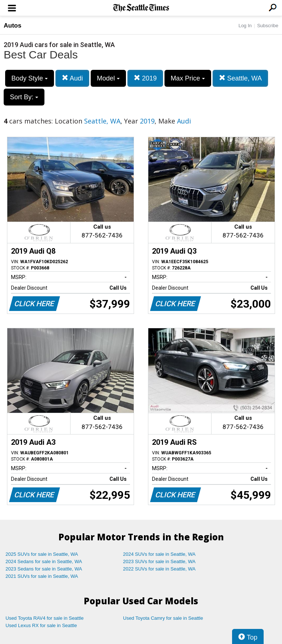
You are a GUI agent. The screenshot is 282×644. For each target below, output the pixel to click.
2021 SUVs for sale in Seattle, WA (42, 576)
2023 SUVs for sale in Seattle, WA (159, 561)
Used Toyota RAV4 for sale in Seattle (45, 618)
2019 (145, 78)
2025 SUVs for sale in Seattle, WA (42, 554)
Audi (72, 78)
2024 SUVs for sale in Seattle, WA (159, 554)
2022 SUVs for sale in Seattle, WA (159, 569)
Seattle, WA (240, 78)
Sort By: (24, 97)
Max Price (188, 78)
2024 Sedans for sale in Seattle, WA (44, 561)
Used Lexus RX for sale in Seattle (41, 625)
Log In (245, 26)
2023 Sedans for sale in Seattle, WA (44, 569)
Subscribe (268, 26)
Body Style (30, 78)
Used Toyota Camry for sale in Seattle (163, 618)
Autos (12, 26)
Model (108, 78)
